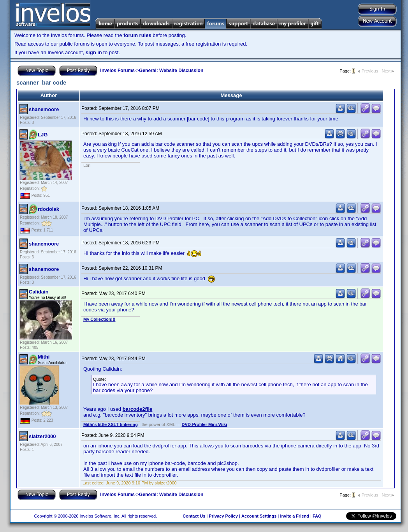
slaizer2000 (42, 436)
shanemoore (44, 109)
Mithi (44, 357)
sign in (94, 52)
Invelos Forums (117, 71)
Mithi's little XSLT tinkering (111, 424)
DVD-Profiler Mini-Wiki (205, 424)
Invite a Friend (295, 516)
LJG (43, 135)
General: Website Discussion (171, 71)
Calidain (39, 292)
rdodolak (48, 209)
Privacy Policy (223, 516)
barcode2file (138, 409)
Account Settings (259, 516)
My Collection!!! (99, 319)
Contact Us (194, 516)
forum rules (137, 35)
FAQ (317, 516)
